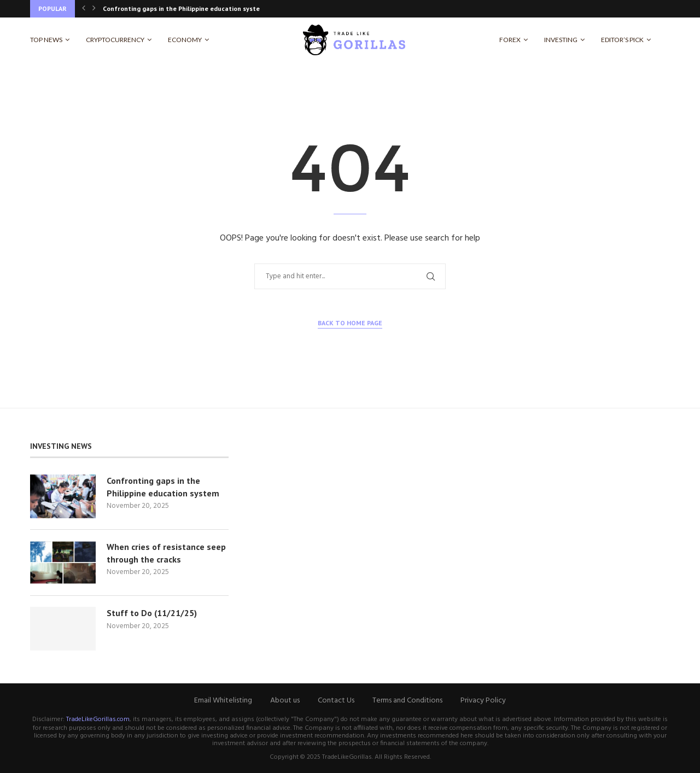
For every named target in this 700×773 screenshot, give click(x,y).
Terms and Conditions (407, 701)
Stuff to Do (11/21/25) (152, 613)
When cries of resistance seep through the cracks (166, 553)
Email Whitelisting (223, 701)
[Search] (664, 40)
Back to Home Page (350, 323)
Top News (46, 40)
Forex (510, 40)
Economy (185, 40)
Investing (561, 40)
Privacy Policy (483, 701)
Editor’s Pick (622, 40)
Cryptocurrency (115, 40)
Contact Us (336, 701)
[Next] (94, 9)
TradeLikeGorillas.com (98, 719)
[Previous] (84, 9)
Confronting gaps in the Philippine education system (184, 8)
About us (285, 701)
